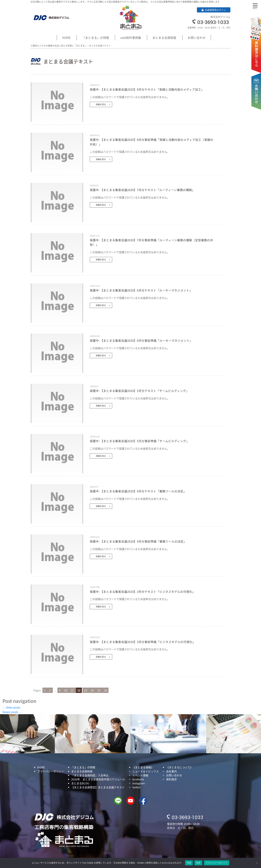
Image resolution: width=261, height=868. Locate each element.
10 (66, 690)
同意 (189, 863)
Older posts (11, 707)
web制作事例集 (131, 38)
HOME (66, 38)
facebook (138, 779)
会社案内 (171, 771)
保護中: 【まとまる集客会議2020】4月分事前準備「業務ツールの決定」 (138, 541)
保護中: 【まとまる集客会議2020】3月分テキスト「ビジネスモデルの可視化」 (142, 592)
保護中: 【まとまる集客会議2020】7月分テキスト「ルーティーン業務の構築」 (142, 190)
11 (73, 690)
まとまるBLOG (80, 783)
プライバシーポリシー (51, 771)
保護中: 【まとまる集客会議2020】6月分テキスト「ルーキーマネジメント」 (141, 290)
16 (106, 690)
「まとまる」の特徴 (96, 38)
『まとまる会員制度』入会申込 (90, 775)
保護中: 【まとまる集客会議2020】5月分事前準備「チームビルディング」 (139, 441)
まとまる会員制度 (164, 38)
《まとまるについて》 (179, 767)
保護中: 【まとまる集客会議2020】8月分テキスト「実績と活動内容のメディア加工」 (147, 89)
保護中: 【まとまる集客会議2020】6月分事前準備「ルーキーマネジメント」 (141, 341)
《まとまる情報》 (143, 767)
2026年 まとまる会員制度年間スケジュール (98, 779)
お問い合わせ (257, 81)
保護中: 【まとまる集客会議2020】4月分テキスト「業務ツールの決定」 (138, 491)
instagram (139, 783)
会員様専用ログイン (214, 10)
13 (86, 690)
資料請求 (257, 40)
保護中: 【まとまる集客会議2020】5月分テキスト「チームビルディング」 (139, 391)
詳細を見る (101, 104)
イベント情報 (140, 775)
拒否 (198, 863)
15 (99, 690)
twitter (136, 787)
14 (93, 690)
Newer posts (12, 712)
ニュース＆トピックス (146, 771)
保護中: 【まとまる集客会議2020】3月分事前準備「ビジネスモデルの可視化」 (143, 642)
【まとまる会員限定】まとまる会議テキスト (98, 787)
